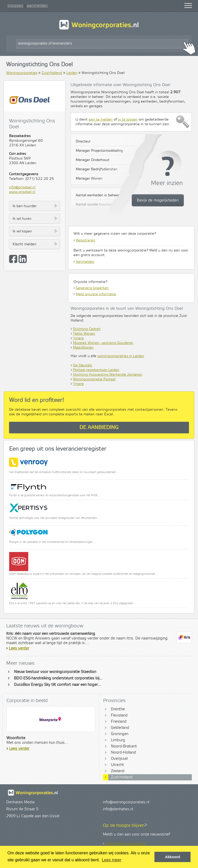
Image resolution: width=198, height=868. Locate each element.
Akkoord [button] (172, 857)
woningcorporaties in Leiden (121, 356)
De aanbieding (99, 428)
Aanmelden (85, 262)
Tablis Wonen (84, 334)
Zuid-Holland (52, 73)
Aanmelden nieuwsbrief (126, 844)
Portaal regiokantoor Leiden (96, 370)
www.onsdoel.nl (22, 192)
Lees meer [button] (112, 860)
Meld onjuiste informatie (96, 294)
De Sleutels (82, 365)
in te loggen (128, 120)
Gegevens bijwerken (92, 288)
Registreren (85, 240)
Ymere (78, 338)
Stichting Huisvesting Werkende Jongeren (108, 375)
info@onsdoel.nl (22, 187)
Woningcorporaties (22, 73)
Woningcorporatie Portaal (94, 379)
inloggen (15, 5)
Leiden (72, 73)
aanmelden (37, 5)
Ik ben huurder (25, 206)
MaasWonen (83, 348)
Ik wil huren (22, 219)
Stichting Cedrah (87, 329)
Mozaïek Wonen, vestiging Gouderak (103, 343)
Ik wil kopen (22, 231)
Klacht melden (24, 244)
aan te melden (101, 120)
